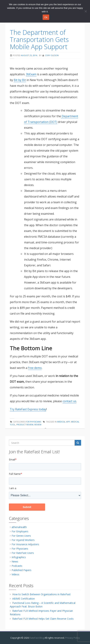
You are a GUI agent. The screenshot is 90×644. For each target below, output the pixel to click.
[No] (86, 11)
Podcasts (17, 566)
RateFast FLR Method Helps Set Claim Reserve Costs (43, 619)
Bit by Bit (20, 80)
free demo (35, 368)
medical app (64, 422)
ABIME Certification (24, 599)
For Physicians (33, 422)
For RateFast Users (23, 553)
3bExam (31, 74)
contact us (69, 401)
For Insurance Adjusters (25, 544)
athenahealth (19, 527)
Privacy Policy (73, 638)
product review (25, 425)
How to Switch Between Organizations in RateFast (41, 594)
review (38, 425)
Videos (15, 574)
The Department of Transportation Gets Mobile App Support (39, 39)
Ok (46, 17)
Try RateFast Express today (28, 409)
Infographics (19, 557)
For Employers (20, 531)
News (15, 561)
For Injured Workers (23, 540)
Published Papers (21, 570)
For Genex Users (21, 536)
